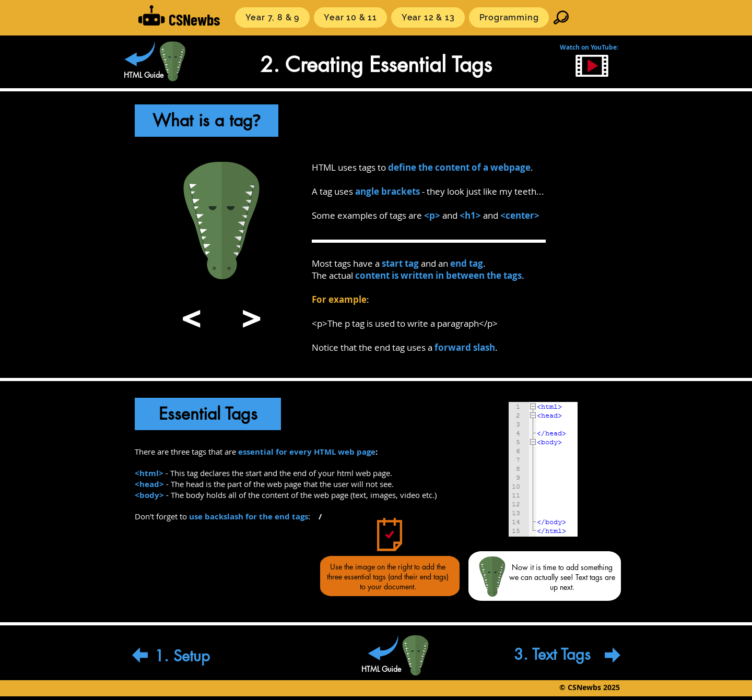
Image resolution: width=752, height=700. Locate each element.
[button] (272, 17)
